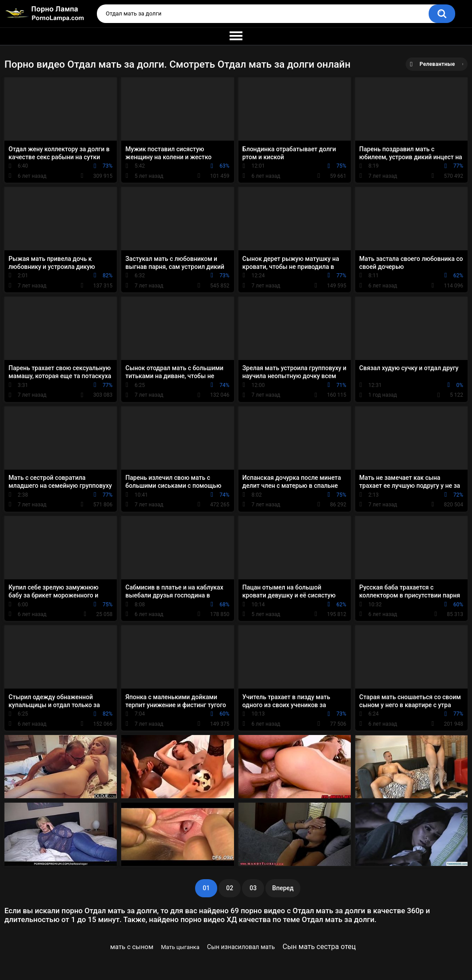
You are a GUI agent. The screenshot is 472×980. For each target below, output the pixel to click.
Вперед (283, 888)
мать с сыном (132, 947)
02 (230, 888)
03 (253, 888)
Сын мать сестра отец (319, 947)
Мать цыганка (180, 947)
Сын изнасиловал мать (241, 947)
